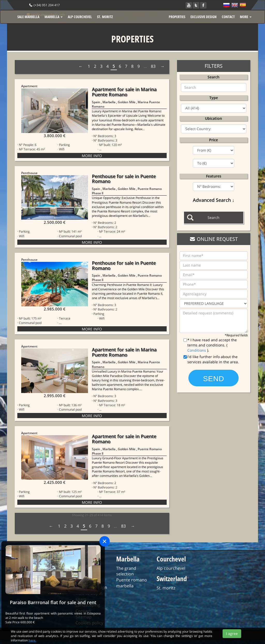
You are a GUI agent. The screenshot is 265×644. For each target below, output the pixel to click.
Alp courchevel (171, 568)
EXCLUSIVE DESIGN (204, 17)
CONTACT (228, 17)
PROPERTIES (177, 17)
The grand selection (126, 571)
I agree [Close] (232, 636)
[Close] (105, 541)
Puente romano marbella (132, 583)
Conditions (197, 350)
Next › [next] (162, 66)
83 (153, 66)
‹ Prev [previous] (81, 66)
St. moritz (166, 588)
